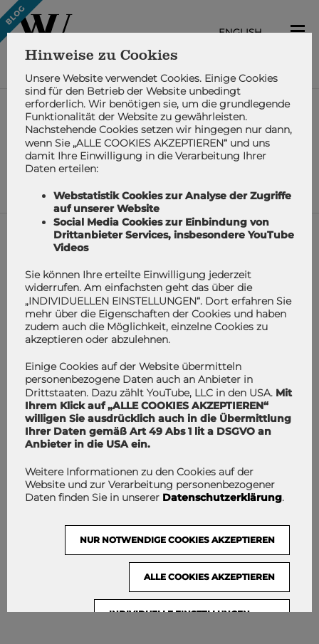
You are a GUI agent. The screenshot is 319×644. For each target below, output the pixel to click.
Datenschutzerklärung (222, 497)
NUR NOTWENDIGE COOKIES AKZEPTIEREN (177, 540)
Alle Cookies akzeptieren (209, 577)
